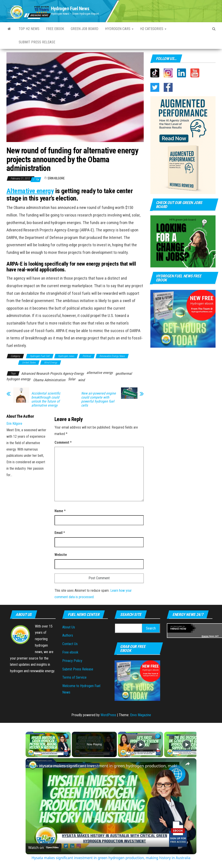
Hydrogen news (66, 356)
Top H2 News (29, 29)
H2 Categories (153, 29)
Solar (72, 379)
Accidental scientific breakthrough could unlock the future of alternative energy (46, 399)
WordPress (108, 715)
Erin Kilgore (56, 178)
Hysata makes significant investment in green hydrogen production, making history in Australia (110, 766)
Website (61, 555)
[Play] (141, 744)
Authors (68, 635)
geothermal (124, 374)
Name (60, 511)
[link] (33, 765)
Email (60, 533)
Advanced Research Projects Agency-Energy (52, 374)
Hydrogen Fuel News (70, 9)
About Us (69, 627)
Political (87, 356)
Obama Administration (49, 380)
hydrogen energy (18, 379)
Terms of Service (74, 677)
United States (29, 363)
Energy (205, 636)
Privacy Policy (72, 661)
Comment (63, 442)
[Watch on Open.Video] (43, 848)
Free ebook (55, 29)
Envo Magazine (141, 715)
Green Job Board (85, 29)
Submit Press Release (37, 42)
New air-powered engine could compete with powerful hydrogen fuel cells (99, 399)
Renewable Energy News (112, 356)
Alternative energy (30, 191)
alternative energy (100, 373)
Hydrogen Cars (119, 29)
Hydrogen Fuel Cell (40, 356)
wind (81, 380)
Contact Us (70, 644)
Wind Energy (51, 363)
